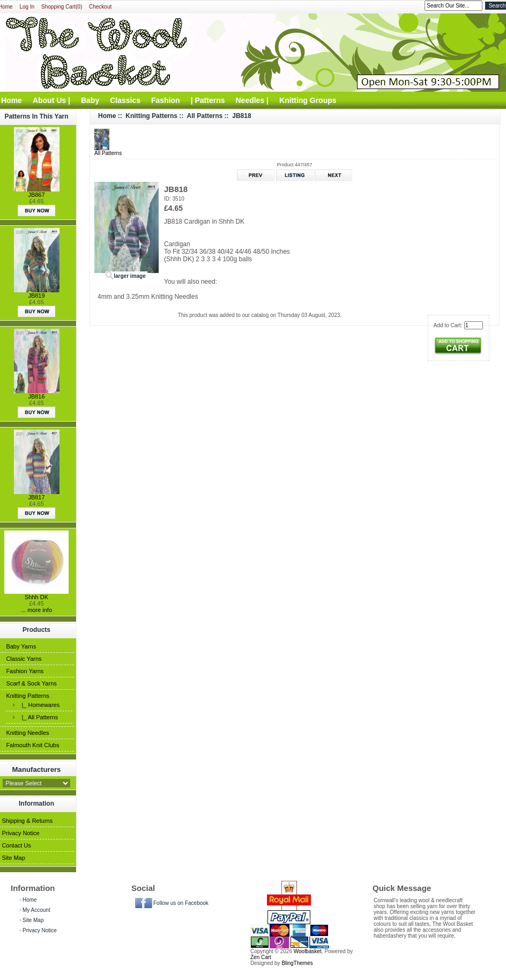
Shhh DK (36, 597)
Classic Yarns (24, 659)
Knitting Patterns (28, 696)
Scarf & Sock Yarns (31, 683)
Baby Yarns (21, 646)
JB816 (36, 396)
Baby (90, 100)
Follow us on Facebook (181, 903)
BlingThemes (297, 963)
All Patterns (205, 116)
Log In (27, 7)
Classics (125, 100)
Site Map (13, 858)
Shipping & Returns (27, 821)
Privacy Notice (20, 833)
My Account (36, 910)
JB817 (36, 497)
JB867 (36, 195)
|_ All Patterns (38, 717)
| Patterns (208, 100)
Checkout (100, 7)
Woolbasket (308, 951)
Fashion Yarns (25, 671)
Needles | (252, 100)
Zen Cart (261, 957)
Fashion (166, 100)
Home (107, 116)
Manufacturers (37, 769)
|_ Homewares (39, 705)
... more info (36, 610)
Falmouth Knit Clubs (32, 745)
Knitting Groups (308, 100)
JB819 (36, 296)
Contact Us (16, 845)
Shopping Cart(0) (62, 7)
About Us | (51, 100)
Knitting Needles (27, 733)
